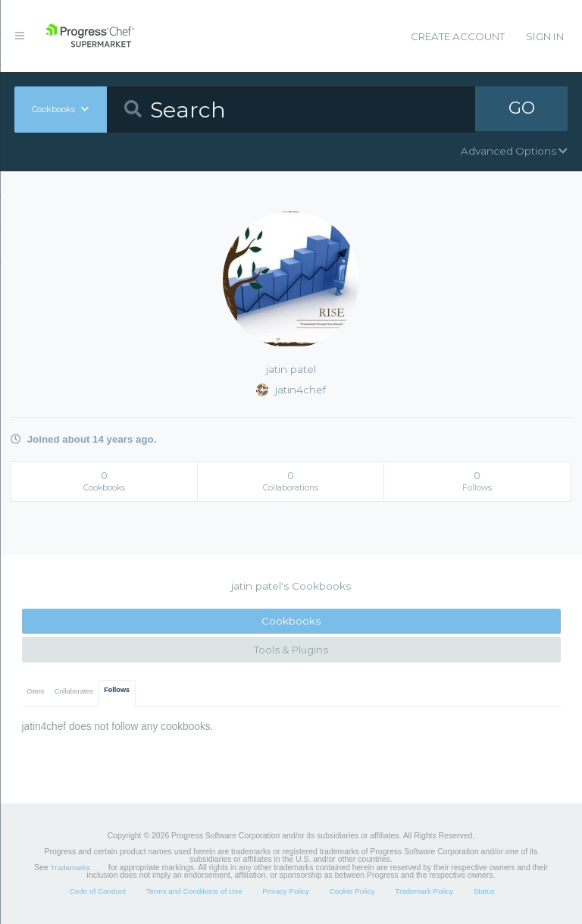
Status (484, 891)
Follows (117, 690)
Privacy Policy (286, 891)
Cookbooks (291, 621)
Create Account (458, 36)
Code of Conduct (97, 891)
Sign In (545, 36)
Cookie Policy (352, 891)
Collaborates (74, 691)
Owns (35, 691)
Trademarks (70, 868)
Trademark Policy (424, 891)
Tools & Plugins (291, 650)
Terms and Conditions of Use (194, 891)
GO (521, 109)
